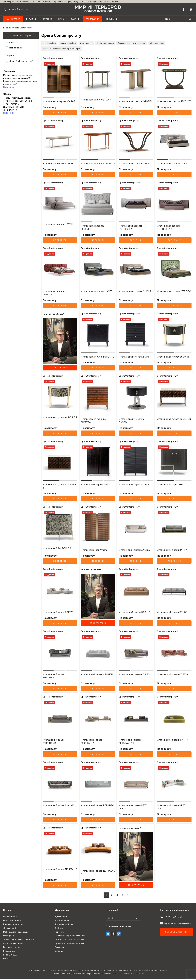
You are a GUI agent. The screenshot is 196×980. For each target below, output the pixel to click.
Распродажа (92, 19)
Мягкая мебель (52, 43)
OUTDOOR (47, 19)
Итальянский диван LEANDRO (97, 806)
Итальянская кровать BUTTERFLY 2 (169, 228)
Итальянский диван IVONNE (58, 806)
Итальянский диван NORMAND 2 (98, 873)
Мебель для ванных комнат (16, 933)
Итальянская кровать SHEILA (135, 292)
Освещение (9, 937)
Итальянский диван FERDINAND (53, 742)
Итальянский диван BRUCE (172, 613)
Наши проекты (23, 2)
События (115, 2)
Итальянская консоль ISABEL (59, 164)
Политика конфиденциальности (70, 937)
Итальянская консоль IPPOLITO (174, 102)
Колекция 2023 (10, 956)
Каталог (13, 19)
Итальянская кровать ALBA (172, 164)
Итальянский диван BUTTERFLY (53, 677)
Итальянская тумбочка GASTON (131, 422)
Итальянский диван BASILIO (134, 613)
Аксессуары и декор (13, 944)
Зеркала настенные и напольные (157, 43)
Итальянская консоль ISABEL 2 (98, 164)
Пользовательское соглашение (70, 940)
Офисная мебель (53, 49)
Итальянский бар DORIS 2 (57, 549)
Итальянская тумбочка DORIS (173, 358)
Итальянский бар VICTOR (95, 551)
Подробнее (9, 87)
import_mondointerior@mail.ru (178, 924)
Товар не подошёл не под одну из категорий (90, 49)
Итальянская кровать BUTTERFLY (131, 228)
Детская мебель (11, 929)
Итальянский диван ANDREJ (135, 551)
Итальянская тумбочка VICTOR (174, 420)
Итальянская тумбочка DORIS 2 (60, 418)
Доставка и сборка (89, 2)
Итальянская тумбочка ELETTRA (93, 422)
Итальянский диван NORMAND (60, 870)
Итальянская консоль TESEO (135, 164)
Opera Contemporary (19, 61)
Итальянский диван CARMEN (97, 675)
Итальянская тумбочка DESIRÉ (98, 358)
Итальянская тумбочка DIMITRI (136, 358)
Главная (7, 28)
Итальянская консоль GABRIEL (136, 102)
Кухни (61, 19)
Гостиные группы (11, 948)
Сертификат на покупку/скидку (66, 2)
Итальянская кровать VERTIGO (174, 292)
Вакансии (59, 948)
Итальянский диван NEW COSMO (133, 808)
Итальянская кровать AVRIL (58, 225)
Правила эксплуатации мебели (70, 944)
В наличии (31, 19)
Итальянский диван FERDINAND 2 (130, 742)
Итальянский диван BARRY (172, 551)
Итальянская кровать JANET (97, 292)
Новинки (7, 960)
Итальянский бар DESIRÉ (94, 485)
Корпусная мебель (76, 43)
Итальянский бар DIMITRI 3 (134, 485)
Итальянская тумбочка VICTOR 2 (60, 487)
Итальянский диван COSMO (134, 675)
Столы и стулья (99, 43)
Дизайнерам (8, 2)
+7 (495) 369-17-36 (173, 918)
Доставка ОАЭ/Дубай (41, 2)
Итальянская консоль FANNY (97, 101)
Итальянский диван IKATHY (172, 741)
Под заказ (14, 48)
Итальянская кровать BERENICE (92, 228)
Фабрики (75, 19)
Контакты (104, 2)
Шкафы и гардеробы (124, 43)
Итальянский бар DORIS (170, 485)
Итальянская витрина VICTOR (59, 102)
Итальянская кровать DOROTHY (54, 294)
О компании (111, 19)
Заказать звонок (176, 933)
